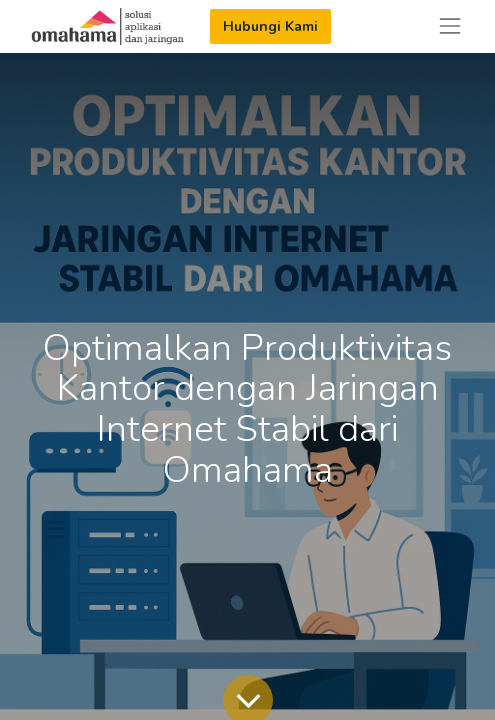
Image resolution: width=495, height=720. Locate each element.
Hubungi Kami (270, 26)
